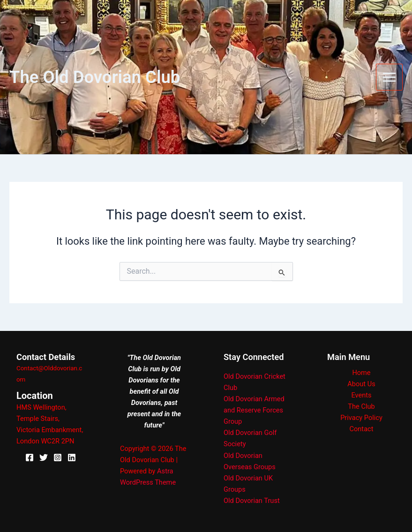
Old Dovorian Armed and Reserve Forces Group (254, 410)
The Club (361, 406)
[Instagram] (58, 457)
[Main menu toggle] (389, 77)
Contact (362, 429)
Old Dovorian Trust (252, 501)
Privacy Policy (361, 418)
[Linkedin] (72, 457)
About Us (361, 384)
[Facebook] (30, 457)
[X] (44, 457)
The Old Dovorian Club (95, 77)
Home (361, 373)
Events (361, 395)
